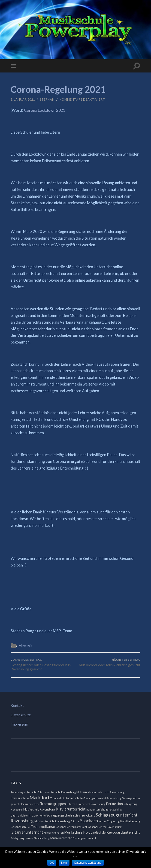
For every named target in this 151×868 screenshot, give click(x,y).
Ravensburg (22, 821)
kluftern (82, 792)
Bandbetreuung (130, 821)
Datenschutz (21, 715)
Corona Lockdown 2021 (45, 110)
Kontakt (17, 705)
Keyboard (17, 809)
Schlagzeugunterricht (117, 815)
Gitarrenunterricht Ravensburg (57, 792)
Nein (64, 863)
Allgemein (26, 645)
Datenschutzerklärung (88, 863)
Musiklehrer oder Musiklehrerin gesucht (110, 663)
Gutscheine (39, 815)
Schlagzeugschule (59, 815)
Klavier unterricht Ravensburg (106, 792)
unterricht (30, 792)
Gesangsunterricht (84, 838)
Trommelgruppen (53, 804)
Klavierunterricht (71, 809)
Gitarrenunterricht (27, 832)
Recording (17, 792)
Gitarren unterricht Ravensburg (86, 804)
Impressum (19, 724)
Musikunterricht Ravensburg (52, 821)
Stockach (89, 821)
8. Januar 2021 (23, 99)
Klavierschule (20, 798)
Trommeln (56, 798)
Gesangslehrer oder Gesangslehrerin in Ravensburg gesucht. (42, 665)
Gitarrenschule (73, 798)
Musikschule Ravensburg (39, 809)
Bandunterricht (96, 809)
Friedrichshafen (54, 833)
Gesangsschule (20, 827)
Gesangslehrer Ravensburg (105, 827)
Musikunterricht (61, 838)
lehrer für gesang (109, 821)
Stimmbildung (42, 838)
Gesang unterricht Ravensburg (102, 798)
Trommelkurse (43, 826)
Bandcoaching (114, 809)
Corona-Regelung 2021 (58, 89)
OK (52, 863)
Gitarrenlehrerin (21, 815)
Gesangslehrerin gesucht (71, 827)
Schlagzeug (130, 804)
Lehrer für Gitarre (84, 815)
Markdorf (40, 797)
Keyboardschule (94, 832)
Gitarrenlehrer (30, 804)
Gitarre (75, 821)
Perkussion (114, 804)
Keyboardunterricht (123, 832)
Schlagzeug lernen (22, 838)
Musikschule (73, 832)
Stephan (47, 99)
